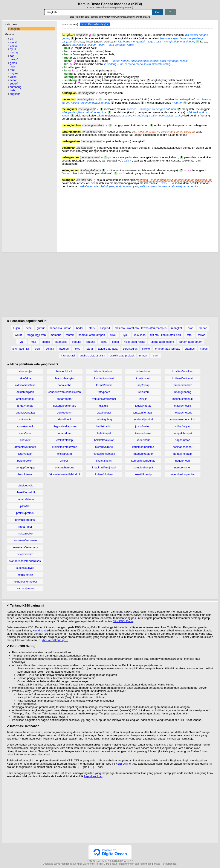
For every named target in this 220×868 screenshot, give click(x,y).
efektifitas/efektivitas (64, 447)
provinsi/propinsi (25, 520)
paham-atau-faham (191, 342)
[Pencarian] (98, 12)
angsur (14, 46)
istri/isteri (143, 392)
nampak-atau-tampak (92, 335)
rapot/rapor (25, 527)
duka (104, 342)
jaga (13, 66)
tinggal (46, 342)
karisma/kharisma (143, 447)
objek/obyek (25, 485)
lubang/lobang (183, 392)
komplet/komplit (143, 467)
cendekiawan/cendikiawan (65, 392)
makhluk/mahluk (183, 399)
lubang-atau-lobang (162, 342)
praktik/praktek (25, 513)
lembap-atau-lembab (167, 349)
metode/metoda (182, 413)
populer (77, 342)
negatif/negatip (183, 454)
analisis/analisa (25, 413)
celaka (50, 349)
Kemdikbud (40, 630)
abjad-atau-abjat (108, 349)
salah (13, 77)
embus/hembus (65, 467)
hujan (16, 328)
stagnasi (190, 349)
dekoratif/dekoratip (65, 406)
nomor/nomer (183, 467)
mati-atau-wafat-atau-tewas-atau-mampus (141, 328)
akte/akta (25, 378)
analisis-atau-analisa (92, 356)
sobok (14, 84)
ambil (13, 42)
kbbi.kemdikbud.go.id (55, 640)
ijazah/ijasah (104, 461)
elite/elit (64, 461)
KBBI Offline (123, 764)
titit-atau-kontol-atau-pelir (166, 335)
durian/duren (65, 433)
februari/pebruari (104, 371)
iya (125, 335)
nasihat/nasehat (183, 447)
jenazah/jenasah (143, 413)
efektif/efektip (65, 440)
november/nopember (183, 474)
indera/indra (143, 371)
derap (14, 59)
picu (78, 349)
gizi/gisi (104, 406)
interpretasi (68, 356)
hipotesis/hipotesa (104, 454)
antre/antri (25, 419)
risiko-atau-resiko (135, 342)
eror (190, 328)
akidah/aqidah (25, 392)
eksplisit (105, 328)
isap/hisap (143, 385)
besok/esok (25, 474)
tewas (202, 335)
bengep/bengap (25, 467)
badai (80, 328)
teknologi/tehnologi (25, 582)
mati (13, 70)
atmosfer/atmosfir (25, 447)
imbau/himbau (104, 474)
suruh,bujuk (130, 349)
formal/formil (104, 385)
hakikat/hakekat (104, 440)
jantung (91, 342)
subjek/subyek (25, 568)
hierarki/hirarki (104, 447)
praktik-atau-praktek (122, 356)
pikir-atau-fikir (21, 349)
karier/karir (143, 440)
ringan (14, 73)
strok (113, 335)
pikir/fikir (25, 506)
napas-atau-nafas (60, 328)
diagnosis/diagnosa (65, 426)
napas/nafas (183, 440)
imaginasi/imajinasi (104, 467)
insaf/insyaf (143, 378)
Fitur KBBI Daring (124, 621)
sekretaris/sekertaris (25, 547)
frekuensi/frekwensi (104, 399)
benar (115, 342)
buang (14, 52)
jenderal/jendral (143, 419)
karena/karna (143, 433)
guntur (41, 328)
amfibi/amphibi (25, 399)
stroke (146, 349)
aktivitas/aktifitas (25, 385)
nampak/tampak (183, 433)
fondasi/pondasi (104, 378)
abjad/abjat (25, 371)
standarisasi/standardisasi (25, 561)
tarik (13, 90)
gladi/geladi (104, 413)
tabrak (70, 335)
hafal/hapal (104, 433)
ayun (13, 49)
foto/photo (104, 392)
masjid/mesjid (183, 406)
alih (12, 39)
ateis (92, 328)
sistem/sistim (25, 554)
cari (12, 56)
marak (143, 356)
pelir (38, 349)
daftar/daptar (65, 399)
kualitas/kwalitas (183, 371)
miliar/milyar (183, 426)
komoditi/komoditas (143, 461)
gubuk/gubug (104, 419)
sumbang (16, 87)
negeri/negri (183, 461)
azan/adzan (25, 454)
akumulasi (61, 342)
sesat (13, 80)
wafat (18, 335)
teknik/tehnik (25, 575)
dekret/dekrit (65, 413)
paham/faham (25, 499)
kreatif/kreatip (143, 474)
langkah (15, 29)
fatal (190, 335)
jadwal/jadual (143, 406)
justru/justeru (143, 426)
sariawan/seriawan (25, 540)
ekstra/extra (65, 454)
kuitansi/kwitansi (183, 378)
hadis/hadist (104, 426)
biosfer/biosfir (65, 371)
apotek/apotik (25, 426)
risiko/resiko (25, 534)
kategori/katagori (143, 454)
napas (204, 349)
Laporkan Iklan (93, 777)
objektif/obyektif (25, 492)
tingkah (15, 94)
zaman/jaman (25, 588)
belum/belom (25, 461)
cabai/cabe (65, 385)
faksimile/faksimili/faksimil (65, 474)
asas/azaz (25, 433)
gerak (13, 63)
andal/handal (25, 406)
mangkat (177, 328)
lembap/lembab (183, 385)
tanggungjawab (36, 335)
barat (90, 349)
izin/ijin (143, 399)
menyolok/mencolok (183, 419)
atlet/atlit (25, 440)
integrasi (64, 349)
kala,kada (140, 335)
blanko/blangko (65, 378)
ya (21, 342)
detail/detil (65, 419)
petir (28, 328)
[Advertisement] (137, 218)
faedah (203, 328)
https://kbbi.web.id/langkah (95, 24)
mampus (56, 335)
